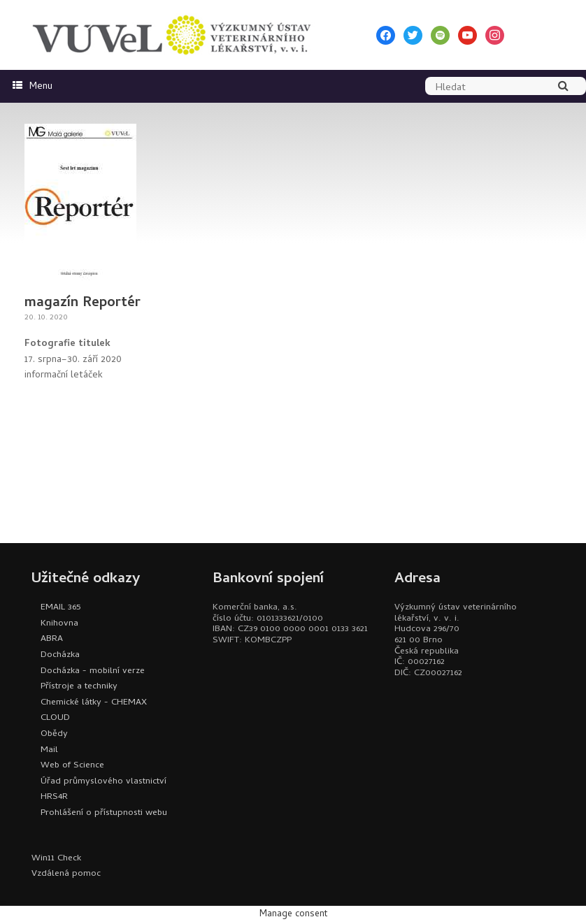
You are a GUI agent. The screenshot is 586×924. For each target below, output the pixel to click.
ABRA (52, 639)
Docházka (60, 655)
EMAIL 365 (60, 608)
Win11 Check (56, 859)
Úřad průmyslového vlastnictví (103, 782)
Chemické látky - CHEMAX (94, 703)
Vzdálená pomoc (66, 874)
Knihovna (59, 624)
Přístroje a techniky (79, 687)
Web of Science (72, 766)
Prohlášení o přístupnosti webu (104, 813)
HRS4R (54, 797)
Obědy (54, 734)
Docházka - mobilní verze (93, 671)
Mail (49, 750)
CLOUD (55, 718)
